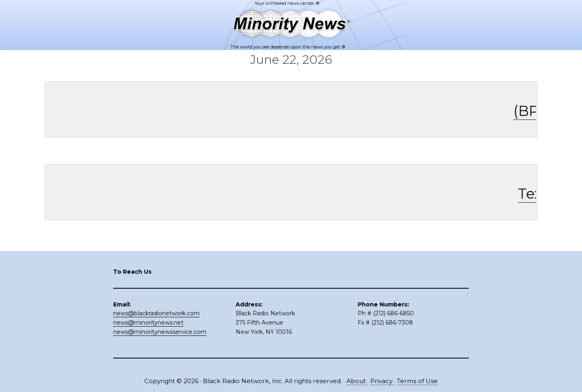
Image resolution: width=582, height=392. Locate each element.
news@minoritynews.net (148, 323)
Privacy (382, 381)
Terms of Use (417, 381)
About (357, 381)
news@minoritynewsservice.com (160, 332)
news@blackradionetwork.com (156, 313)
